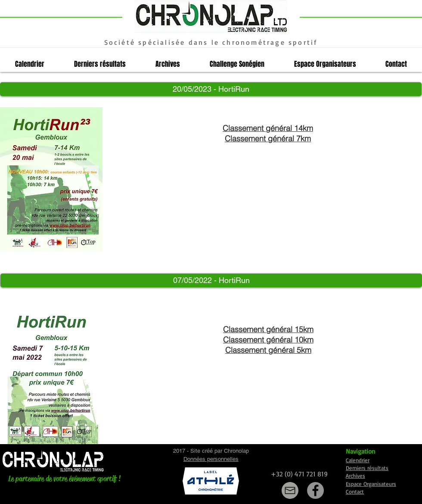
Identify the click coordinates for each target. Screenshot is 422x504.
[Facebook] (315, 490)
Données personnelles (211, 459)
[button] (211, 89)
